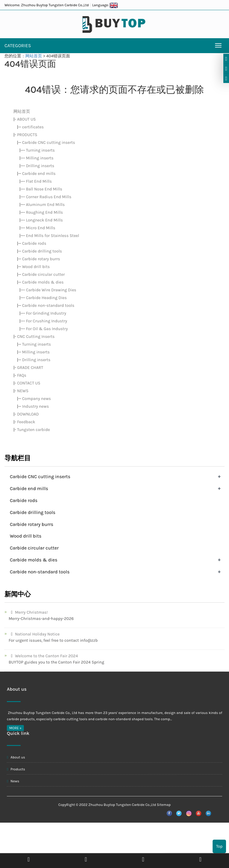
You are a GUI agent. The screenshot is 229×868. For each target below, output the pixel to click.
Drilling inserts (40, 166)
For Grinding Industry (46, 313)
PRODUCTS (27, 135)
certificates (33, 127)
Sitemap (164, 805)
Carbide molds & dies (43, 282)
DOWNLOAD (28, 414)
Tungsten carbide (33, 430)
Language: (105, 5)
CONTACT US (29, 383)
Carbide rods (34, 243)
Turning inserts (40, 150)
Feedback (26, 422)
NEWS (23, 391)
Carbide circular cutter (43, 274)
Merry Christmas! (28, 612)
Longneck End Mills (44, 220)
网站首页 (34, 56)
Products (16, 769)
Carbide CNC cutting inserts (49, 143)
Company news (37, 399)
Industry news (35, 406)
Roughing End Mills (44, 212)
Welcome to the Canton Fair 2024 (43, 656)
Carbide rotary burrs (41, 259)
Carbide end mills (39, 174)
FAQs (22, 375)
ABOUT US (26, 119)
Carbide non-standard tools (48, 306)
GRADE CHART (30, 368)
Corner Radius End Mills (49, 197)
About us (16, 757)
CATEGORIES (18, 46)
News (13, 781)
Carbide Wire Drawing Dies (51, 290)
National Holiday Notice (34, 634)
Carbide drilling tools (42, 251)
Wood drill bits (36, 267)
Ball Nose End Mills (44, 189)
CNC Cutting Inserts (36, 337)
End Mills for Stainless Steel (53, 236)
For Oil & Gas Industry (47, 329)
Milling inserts (40, 158)
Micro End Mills (41, 228)
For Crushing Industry (47, 321)
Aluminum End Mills (45, 205)
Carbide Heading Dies (46, 298)
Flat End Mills (39, 181)
